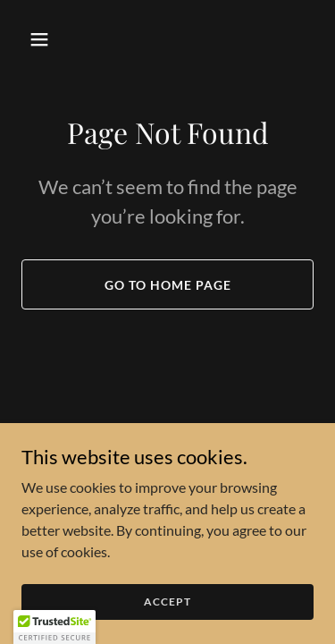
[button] (43, 39)
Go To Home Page (168, 285)
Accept (167, 613)
